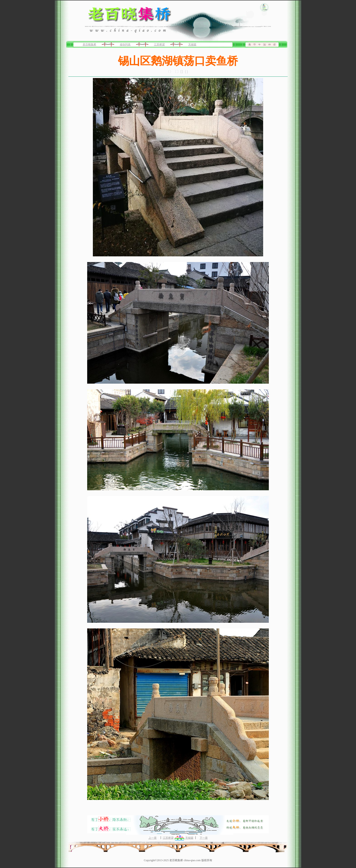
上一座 (153, 838)
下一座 (204, 838)
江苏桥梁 (159, 44)
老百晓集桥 (89, 44)
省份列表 (125, 44)
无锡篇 (192, 44)
